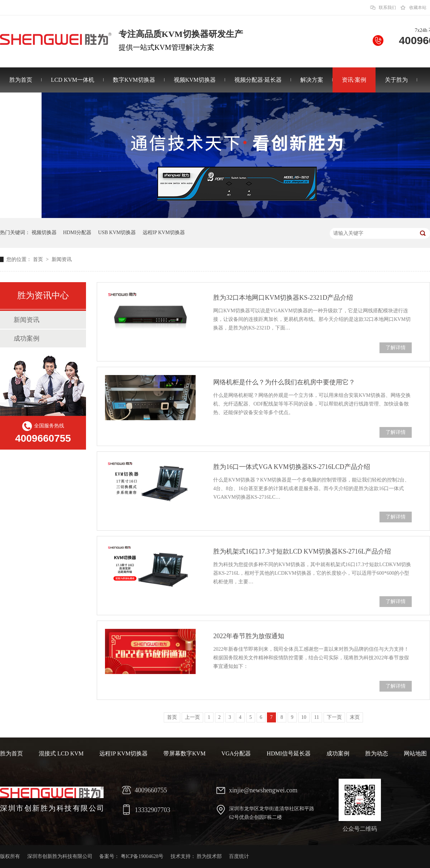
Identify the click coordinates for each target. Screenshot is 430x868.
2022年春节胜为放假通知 (249, 636)
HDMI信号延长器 (289, 753)
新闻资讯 (62, 259)
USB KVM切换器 (117, 233)
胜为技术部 (209, 856)
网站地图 (415, 753)
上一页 (192, 717)
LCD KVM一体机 (73, 80)
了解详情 (396, 348)
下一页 (334, 717)
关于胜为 (396, 80)
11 (317, 717)
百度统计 (239, 856)
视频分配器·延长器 (258, 80)
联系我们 (387, 8)
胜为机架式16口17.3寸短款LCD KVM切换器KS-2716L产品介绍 (302, 551)
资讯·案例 (354, 80)
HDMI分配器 (77, 233)
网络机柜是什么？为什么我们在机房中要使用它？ (284, 382)
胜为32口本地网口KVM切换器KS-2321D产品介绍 (283, 298)
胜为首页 (21, 80)
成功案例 (27, 338)
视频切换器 (44, 233)
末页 (355, 717)
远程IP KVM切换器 (164, 233)
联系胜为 (21, 105)
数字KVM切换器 (134, 80)
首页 (39, 259)
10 (304, 717)
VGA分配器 (236, 753)
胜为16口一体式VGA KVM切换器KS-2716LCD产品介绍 (292, 467)
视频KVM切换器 (195, 80)
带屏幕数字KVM (184, 753)
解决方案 (312, 80)
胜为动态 (377, 753)
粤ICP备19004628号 (142, 856)
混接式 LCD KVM (61, 753)
